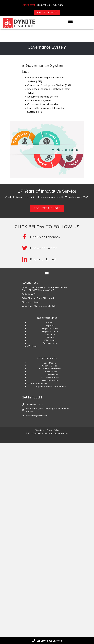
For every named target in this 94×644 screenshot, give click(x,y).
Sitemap (50, 337)
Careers (50, 323)
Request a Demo (50, 328)
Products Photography (50, 369)
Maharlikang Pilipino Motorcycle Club (39, 306)
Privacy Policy (53, 430)
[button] (47, 12)
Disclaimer (40, 430)
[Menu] (70, 21)
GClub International (31, 302)
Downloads (50, 334)
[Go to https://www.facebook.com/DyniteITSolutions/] (47, 237)
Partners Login (50, 343)
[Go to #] (47, 248)
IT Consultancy (50, 372)
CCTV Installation (50, 375)
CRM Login (32, 346)
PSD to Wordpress (50, 378)
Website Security (50, 381)
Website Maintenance (37, 383)
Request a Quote (50, 331)
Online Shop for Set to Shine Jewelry (39, 298)
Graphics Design (50, 366)
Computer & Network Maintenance (50, 386)
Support (50, 326)
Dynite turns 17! (29, 294)
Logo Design (50, 363)
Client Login (50, 340)
